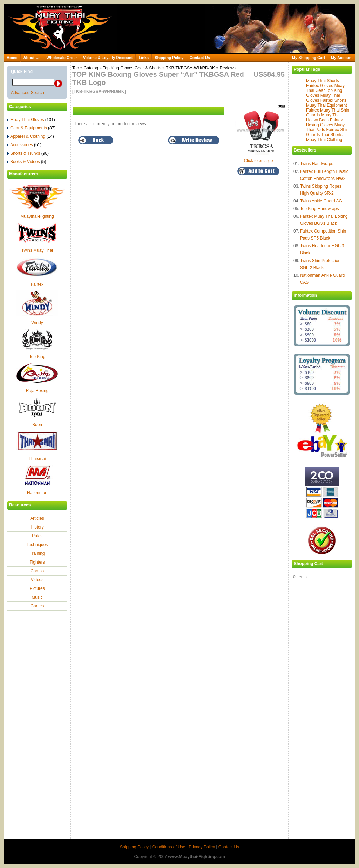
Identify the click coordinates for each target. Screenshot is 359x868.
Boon (37, 425)
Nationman (37, 493)
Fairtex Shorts (334, 100)
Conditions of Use (169, 847)
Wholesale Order (62, 58)
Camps (37, 571)
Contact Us (200, 58)
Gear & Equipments (31, 128)
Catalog (91, 68)
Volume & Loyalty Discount (108, 58)
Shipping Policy (169, 58)
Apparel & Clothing (31, 136)
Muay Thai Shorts (323, 81)
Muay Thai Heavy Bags (323, 117)
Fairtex (37, 284)
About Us (32, 58)
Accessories (24, 145)
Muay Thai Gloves (31, 120)
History (37, 527)
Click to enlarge (260, 158)
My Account (342, 58)
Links (144, 58)
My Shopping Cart (309, 58)
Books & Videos (27, 162)
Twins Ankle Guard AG (321, 201)
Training (37, 553)
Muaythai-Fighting (37, 216)
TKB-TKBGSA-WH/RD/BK (190, 68)
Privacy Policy (202, 847)
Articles (37, 518)
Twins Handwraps (317, 164)
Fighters (37, 562)
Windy (37, 323)
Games (37, 606)
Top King (37, 357)
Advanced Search (28, 93)
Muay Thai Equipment (327, 105)
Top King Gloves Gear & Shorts (132, 68)
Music (37, 597)
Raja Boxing (37, 391)
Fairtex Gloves (320, 86)
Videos (37, 580)
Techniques (37, 545)
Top (76, 68)
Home (12, 58)
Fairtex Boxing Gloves (324, 122)
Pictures (37, 588)
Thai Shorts (331, 135)
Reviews (227, 68)
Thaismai (37, 459)
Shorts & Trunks (28, 153)
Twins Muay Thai (37, 250)
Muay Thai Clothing (324, 140)
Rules (37, 536)
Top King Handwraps (320, 209)
